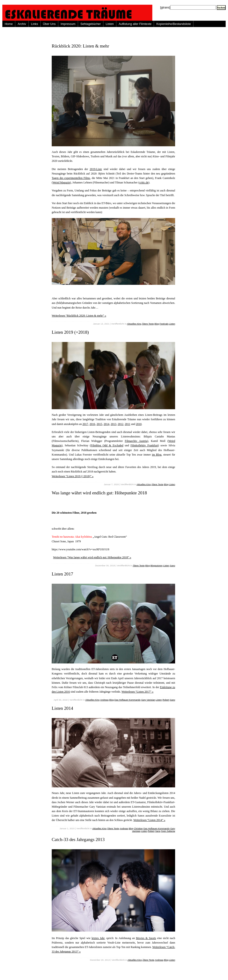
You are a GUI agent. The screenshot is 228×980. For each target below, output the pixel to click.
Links (35, 24)
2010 (139, 424)
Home (9, 24)
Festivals (164, 324)
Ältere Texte (148, 324)
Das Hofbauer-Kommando (128, 700)
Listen (110, 24)
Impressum (68, 24)
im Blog (157, 455)
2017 (85, 424)
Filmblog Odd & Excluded (107, 445)
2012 (121, 424)
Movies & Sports (146, 938)
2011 (128, 424)
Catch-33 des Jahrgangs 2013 (78, 839)
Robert (166, 700)
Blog (157, 324)
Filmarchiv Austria (136, 441)
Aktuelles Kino (134, 324)
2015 (99, 424)
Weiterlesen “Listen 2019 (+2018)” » (73, 476)
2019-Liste (96, 169)
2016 (92, 424)
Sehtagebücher (91, 24)
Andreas (104, 700)
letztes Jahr (98, 938)
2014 (106, 424)
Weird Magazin (61, 183)
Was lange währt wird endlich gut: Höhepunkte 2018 (99, 493)
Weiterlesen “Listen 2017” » (138, 692)
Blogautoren (157, 565)
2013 (114, 424)
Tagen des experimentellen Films (71, 178)
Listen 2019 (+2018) (70, 332)
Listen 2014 (62, 708)
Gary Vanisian (148, 700)
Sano (173, 565)
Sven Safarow (168, 831)
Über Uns (49, 24)
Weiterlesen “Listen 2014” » (149, 820)
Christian (138, 828)
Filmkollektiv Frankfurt (144, 445)
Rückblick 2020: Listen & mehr (80, 46)
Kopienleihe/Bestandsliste (174, 24)
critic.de (144, 183)
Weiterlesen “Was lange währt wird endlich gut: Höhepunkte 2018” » (92, 557)
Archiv (22, 24)
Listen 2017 (62, 574)
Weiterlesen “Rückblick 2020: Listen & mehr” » (79, 316)
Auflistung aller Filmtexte (135, 24)
